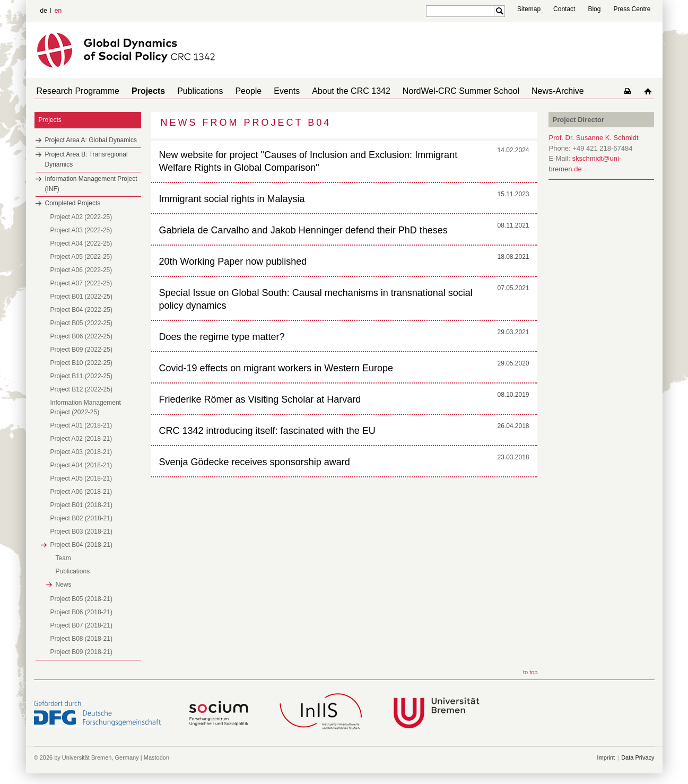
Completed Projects (73, 203)
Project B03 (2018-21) (81, 532)
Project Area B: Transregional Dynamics (86, 159)
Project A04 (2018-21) (81, 465)
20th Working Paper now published (233, 262)
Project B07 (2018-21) (81, 625)
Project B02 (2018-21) (81, 518)
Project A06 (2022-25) (81, 270)
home (650, 91)
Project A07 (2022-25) (81, 283)
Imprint (606, 757)
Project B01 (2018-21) (81, 505)
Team (63, 558)
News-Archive (526, 91)
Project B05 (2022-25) (81, 323)
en (58, 11)
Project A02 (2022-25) (81, 217)
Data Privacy (638, 757)
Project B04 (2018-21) (81, 545)
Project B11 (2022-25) (81, 376)
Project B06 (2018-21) (81, 612)
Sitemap (529, 9)
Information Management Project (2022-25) (86, 407)
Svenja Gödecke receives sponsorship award (255, 462)
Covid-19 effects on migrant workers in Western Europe (276, 368)
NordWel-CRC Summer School (433, 91)
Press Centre (632, 9)
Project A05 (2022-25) (81, 257)
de (44, 11)
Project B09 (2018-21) (81, 652)
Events (268, 91)
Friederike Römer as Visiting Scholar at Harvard (260, 399)
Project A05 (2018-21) (81, 478)
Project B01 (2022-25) (81, 297)
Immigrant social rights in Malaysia (232, 199)
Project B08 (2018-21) (81, 639)
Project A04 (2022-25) (81, 243)
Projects (142, 91)
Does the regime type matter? (222, 337)
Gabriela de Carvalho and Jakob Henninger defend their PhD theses (303, 230)
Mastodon (156, 757)
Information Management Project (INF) (91, 184)
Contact (564, 9)
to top (530, 672)
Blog (594, 9)
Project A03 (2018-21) (81, 452)
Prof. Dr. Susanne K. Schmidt (594, 138)
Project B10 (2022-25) (81, 363)
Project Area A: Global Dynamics (91, 140)
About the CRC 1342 (328, 91)
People (233, 91)
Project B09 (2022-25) (81, 350)
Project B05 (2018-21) (81, 599)
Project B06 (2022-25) (81, 336)
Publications (189, 91)
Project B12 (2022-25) (81, 389)
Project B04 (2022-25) (81, 310)
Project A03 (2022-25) (81, 230)
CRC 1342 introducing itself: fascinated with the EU (267, 431)
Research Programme (76, 91)
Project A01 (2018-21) (81, 425)
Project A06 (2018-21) (81, 492)
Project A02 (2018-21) (81, 439)
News (64, 585)
